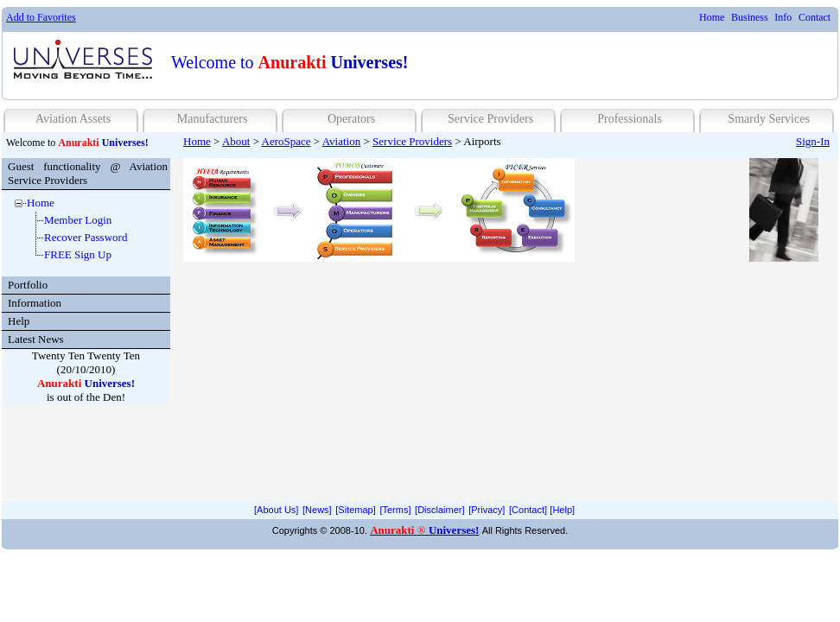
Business (750, 17)
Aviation (342, 141)
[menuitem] (712, 18)
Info (783, 17)
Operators (351, 119)
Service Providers (490, 119)
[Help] (562, 510)
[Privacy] (487, 510)
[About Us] (276, 510)
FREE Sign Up (78, 254)
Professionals (630, 119)
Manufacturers (213, 119)
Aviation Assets (73, 119)
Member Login (78, 220)
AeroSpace (286, 141)
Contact (815, 17)
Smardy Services (768, 119)
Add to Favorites (41, 17)
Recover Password (86, 237)
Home (712, 17)
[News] (317, 510)
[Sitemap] (355, 510)
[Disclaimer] (439, 510)
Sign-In (813, 141)
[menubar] (765, 18)
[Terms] (395, 510)
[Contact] (528, 510)
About (236, 141)
